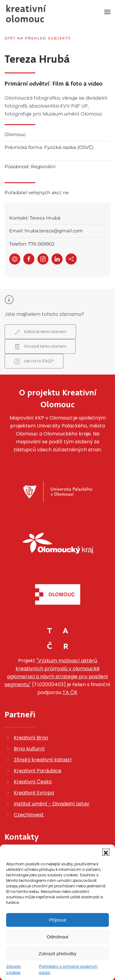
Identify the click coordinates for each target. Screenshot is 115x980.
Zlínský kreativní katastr (43, 760)
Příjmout (58, 920)
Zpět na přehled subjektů (38, 38)
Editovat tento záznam (40, 332)
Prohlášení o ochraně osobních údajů (68, 969)
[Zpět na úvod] (26, 13)
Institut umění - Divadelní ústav (52, 804)
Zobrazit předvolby (57, 954)
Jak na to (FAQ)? (34, 361)
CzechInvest (29, 815)
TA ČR (70, 692)
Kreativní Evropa (34, 793)
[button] (106, 852)
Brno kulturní (29, 749)
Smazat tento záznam (40, 347)
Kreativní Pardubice (38, 771)
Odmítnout (57, 937)
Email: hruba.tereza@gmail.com (46, 231)
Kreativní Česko (33, 782)
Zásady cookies (13, 969)
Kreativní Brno (31, 738)
